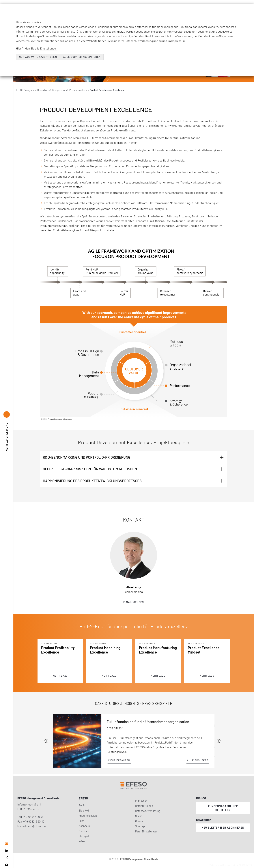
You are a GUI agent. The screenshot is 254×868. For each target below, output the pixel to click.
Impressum (142, 801)
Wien (82, 841)
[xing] (7, 858)
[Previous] (46, 741)
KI (193, 203)
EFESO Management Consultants (33, 90)
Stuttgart (84, 836)
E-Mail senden (134, 602)
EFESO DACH (7, 436)
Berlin (82, 805)
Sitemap (140, 826)
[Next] (219, 741)
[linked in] (7, 851)
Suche (139, 816)
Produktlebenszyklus (207, 150)
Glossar (139, 821)
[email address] (7, 844)
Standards (141, 221)
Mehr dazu (60, 676)
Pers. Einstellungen (146, 831)
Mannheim (85, 826)
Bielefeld (84, 811)
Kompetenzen (60, 90)
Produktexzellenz (78, 90)
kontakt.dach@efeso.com (32, 826)
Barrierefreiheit (144, 806)
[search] (248, 17)
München (84, 831)
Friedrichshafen (88, 816)
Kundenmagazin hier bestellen (223, 808)
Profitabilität (187, 138)
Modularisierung (180, 203)
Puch (82, 821)
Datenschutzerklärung (148, 811)
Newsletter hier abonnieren (223, 828)
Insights (175, 9)
